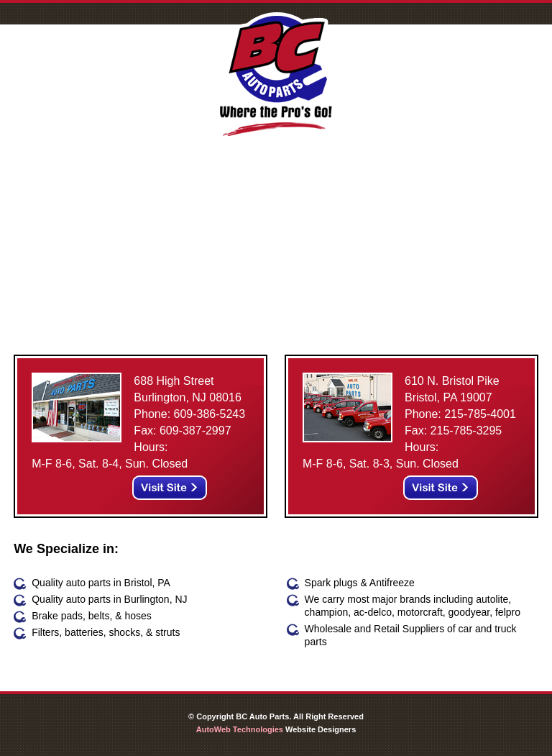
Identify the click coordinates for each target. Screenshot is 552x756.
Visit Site (170, 488)
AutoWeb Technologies (240, 729)
